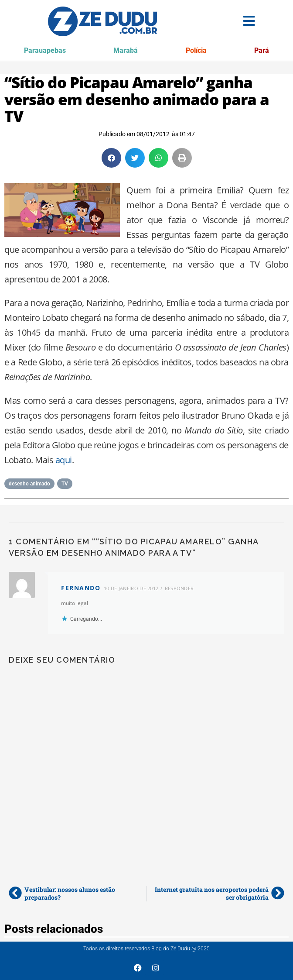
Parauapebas (45, 50)
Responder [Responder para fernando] (179, 588)
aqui (64, 460)
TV (65, 484)
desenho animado (29, 484)
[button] (111, 158)
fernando (81, 588)
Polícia (196, 50)
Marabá (126, 50)
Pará (262, 50)
